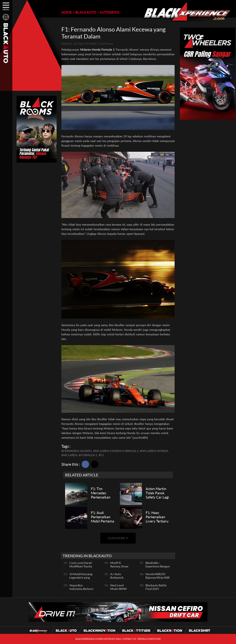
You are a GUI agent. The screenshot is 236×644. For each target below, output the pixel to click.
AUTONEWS (110, 12)
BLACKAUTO (86, 12)
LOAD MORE (118, 538)
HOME (67, 12)
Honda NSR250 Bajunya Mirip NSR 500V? (157, 577)
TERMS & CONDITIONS (149, 639)
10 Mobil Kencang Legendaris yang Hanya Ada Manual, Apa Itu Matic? (82, 579)
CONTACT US (129, 639)
